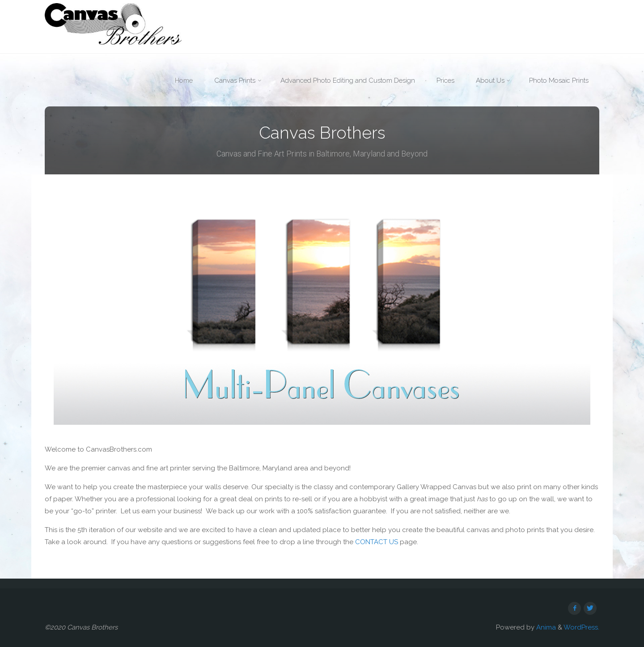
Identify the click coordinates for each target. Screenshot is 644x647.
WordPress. (581, 627)
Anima (545, 627)
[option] (322, 313)
